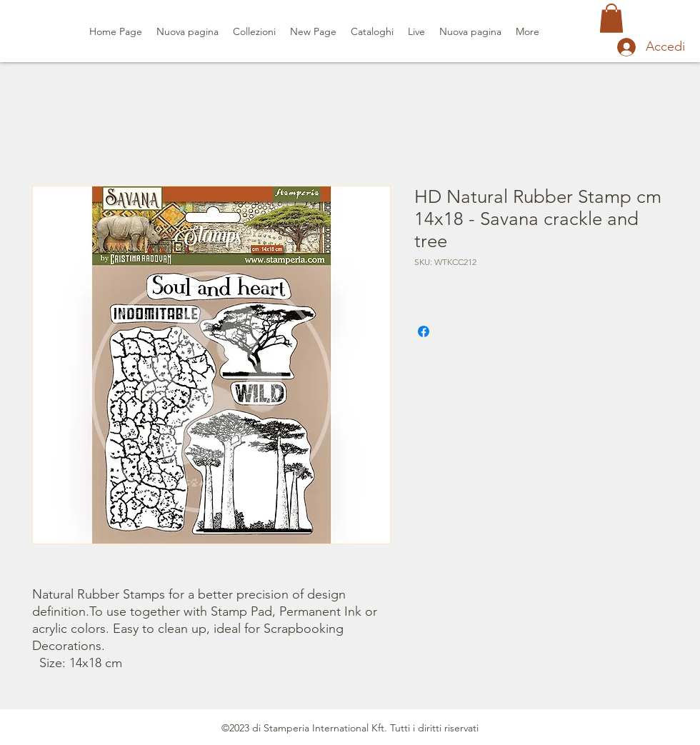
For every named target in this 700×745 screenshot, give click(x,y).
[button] (611, 18)
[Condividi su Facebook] (424, 331)
